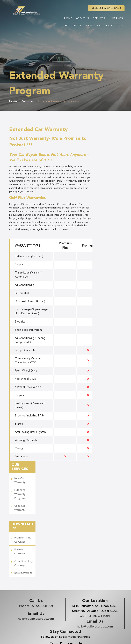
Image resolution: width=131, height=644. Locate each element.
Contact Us (115, 26)
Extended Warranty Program (59, 101)
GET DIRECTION (95, 616)
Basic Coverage (23, 573)
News (89, 26)
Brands (118, 18)
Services (99, 18)
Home (68, 18)
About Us (82, 18)
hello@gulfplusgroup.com (36, 619)
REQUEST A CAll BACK (106, 8)
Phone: (36, 606)
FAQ (100, 26)
